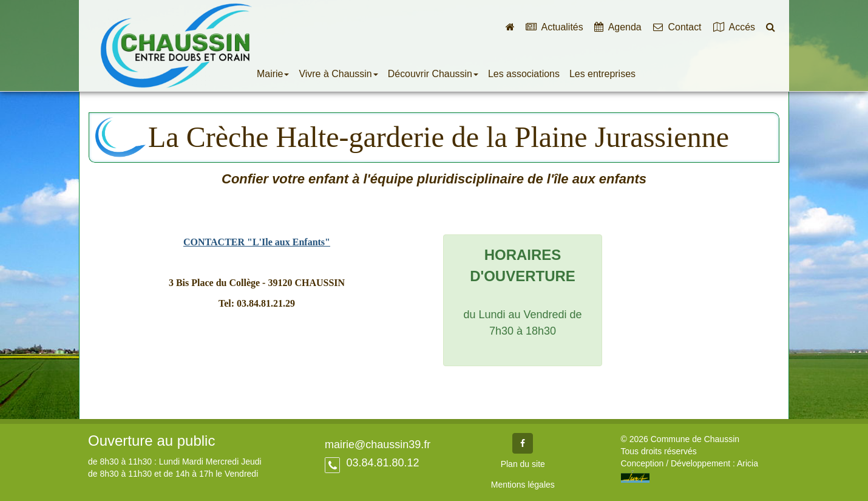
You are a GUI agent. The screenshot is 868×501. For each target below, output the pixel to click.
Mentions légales (523, 485)
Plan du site (523, 464)
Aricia (748, 463)
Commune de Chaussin (176, 46)
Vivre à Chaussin (338, 74)
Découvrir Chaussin (433, 74)
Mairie (273, 74)
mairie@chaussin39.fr (378, 445)
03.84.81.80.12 (381, 463)
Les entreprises (602, 74)
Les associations (524, 74)
